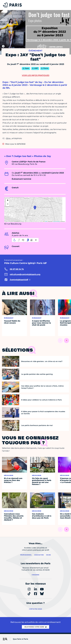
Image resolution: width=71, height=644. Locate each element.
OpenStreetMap (57, 221)
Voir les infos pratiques (36, 75)
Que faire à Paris (20, 639)
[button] (35, 208)
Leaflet (45, 221)
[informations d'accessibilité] (25, 240)
